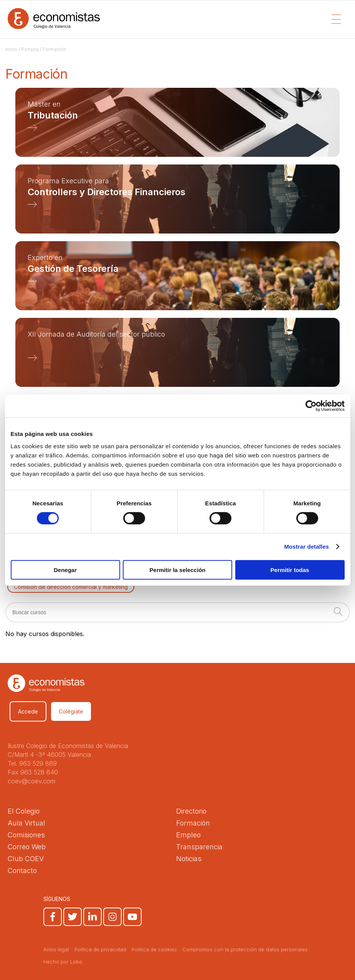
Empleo (188, 835)
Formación (193, 823)
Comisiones (26, 835)
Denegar (65, 570)
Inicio (11, 49)
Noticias (189, 859)
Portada (30, 49)
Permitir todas (290, 570)
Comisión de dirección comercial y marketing (71, 587)
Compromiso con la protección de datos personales (245, 949)
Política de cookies (154, 949)
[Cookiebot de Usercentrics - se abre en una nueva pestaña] (311, 406)
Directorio (191, 811)
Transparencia (199, 847)
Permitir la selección (178, 570)
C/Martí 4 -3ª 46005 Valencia (49, 755)
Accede (28, 711)
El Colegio (24, 811)
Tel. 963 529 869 (32, 763)
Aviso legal (56, 949)
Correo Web (27, 847)
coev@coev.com (31, 781)
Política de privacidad (100, 949)
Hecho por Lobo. (64, 962)
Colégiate (71, 711)
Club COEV (26, 859)
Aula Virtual (26, 823)
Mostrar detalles (306, 547)
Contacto (22, 871)
